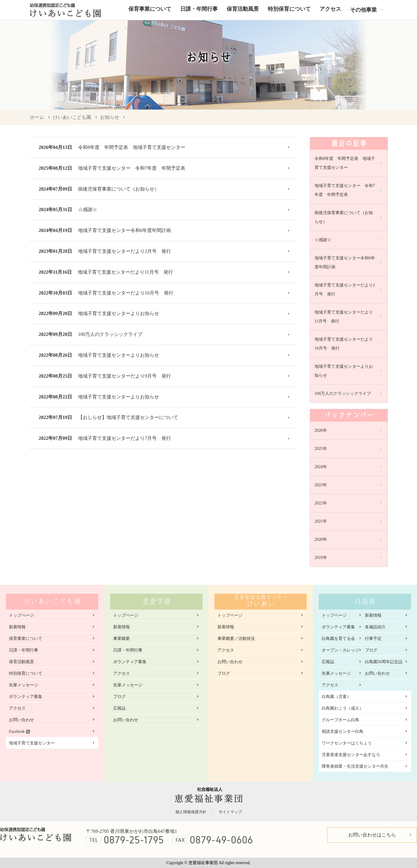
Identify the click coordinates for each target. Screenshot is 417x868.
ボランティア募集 (26, 697)
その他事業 (363, 10)
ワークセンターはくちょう (347, 743)
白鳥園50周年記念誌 (384, 662)
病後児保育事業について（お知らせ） (119, 189)
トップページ (21, 615)
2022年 (321, 503)
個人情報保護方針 (191, 812)
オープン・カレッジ (340, 650)
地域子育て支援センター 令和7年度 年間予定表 (132, 168)
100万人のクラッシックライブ (110, 334)
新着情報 (17, 627)
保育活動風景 (243, 9)
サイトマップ (230, 812)
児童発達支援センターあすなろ (351, 755)
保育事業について (150, 9)
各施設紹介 (375, 627)
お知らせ (110, 117)
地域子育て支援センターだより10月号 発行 (126, 293)
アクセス (330, 9)
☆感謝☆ (88, 209)
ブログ (119, 697)
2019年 (321, 558)
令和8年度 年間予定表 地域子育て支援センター (134, 147)
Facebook (17, 731)
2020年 (321, 539)
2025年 (321, 449)
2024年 (321, 467)
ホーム (37, 117)
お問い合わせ (21, 720)
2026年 (321, 430)
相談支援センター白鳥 (343, 731)
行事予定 (373, 639)
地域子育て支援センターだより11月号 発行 (125, 272)
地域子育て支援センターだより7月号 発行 (125, 438)
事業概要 (122, 639)
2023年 (321, 485)
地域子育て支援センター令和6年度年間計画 (125, 230)
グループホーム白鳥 (340, 720)
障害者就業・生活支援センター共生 (355, 766)
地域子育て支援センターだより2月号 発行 (125, 251)
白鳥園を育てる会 (338, 639)
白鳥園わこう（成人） (343, 708)
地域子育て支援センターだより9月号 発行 (125, 376)
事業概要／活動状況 (236, 639)
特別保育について (289, 9)
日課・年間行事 (199, 9)
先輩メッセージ (24, 685)
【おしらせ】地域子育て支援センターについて (128, 417)
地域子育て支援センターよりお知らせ (119, 313)
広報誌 (119, 708)
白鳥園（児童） (336, 697)
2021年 (321, 521)
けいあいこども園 (72, 117)
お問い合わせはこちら (372, 835)
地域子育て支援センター (32, 743)
